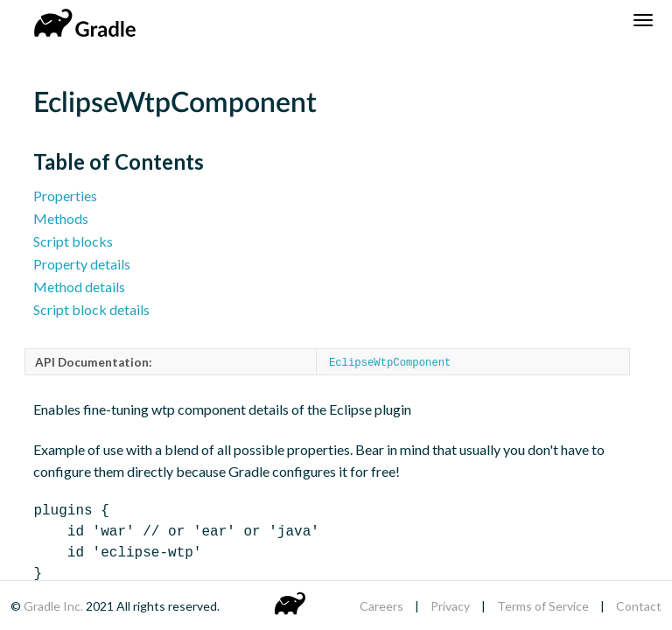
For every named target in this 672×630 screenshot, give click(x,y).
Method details (79, 287)
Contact (639, 606)
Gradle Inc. (55, 606)
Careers (381, 606)
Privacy (450, 606)
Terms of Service (543, 606)
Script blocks (73, 241)
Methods (61, 218)
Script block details (91, 309)
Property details (82, 264)
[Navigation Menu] (643, 20)
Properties (65, 196)
